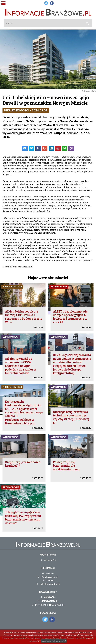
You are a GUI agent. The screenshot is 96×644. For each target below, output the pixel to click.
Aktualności (50, 560)
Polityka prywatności (50, 584)
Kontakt (50, 573)
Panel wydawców (50, 577)
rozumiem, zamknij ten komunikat (54, 641)
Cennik (50, 580)
